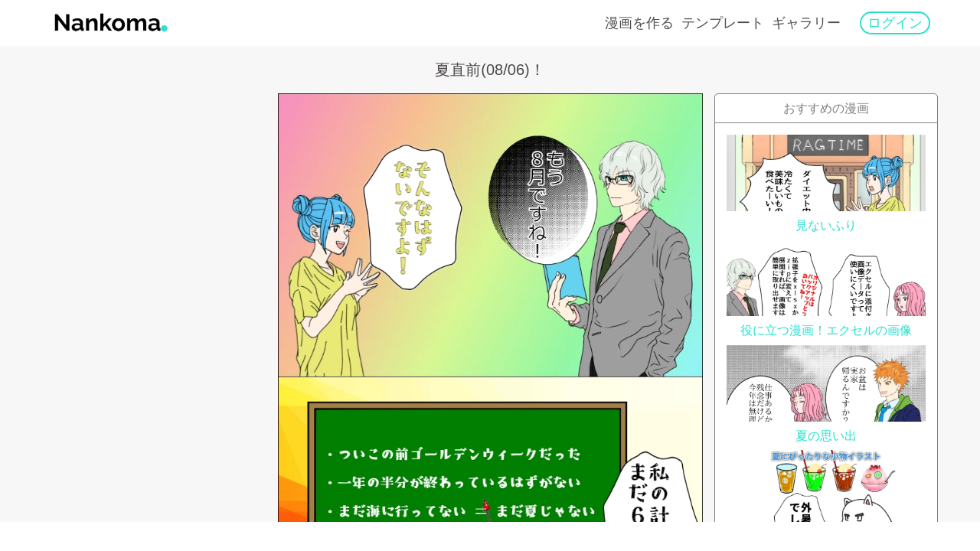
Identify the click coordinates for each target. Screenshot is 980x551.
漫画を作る (639, 23)
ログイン (895, 23)
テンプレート (723, 23)
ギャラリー (806, 23)
